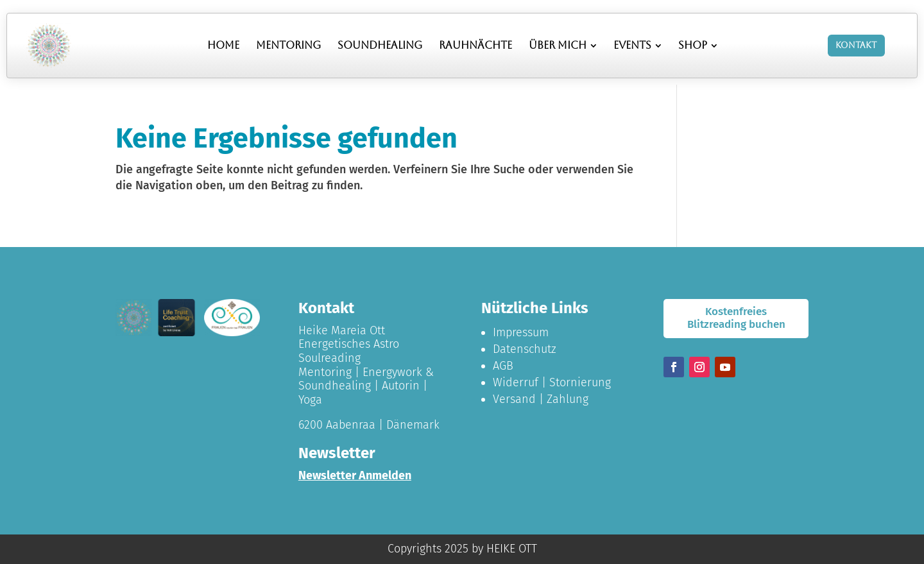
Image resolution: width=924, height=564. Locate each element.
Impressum (521, 332)
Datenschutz (525, 349)
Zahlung (568, 399)
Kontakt (856, 45)
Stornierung (580, 382)
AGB (503, 366)
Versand (514, 399)
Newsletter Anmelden (355, 475)
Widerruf (516, 382)
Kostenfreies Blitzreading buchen (736, 318)
